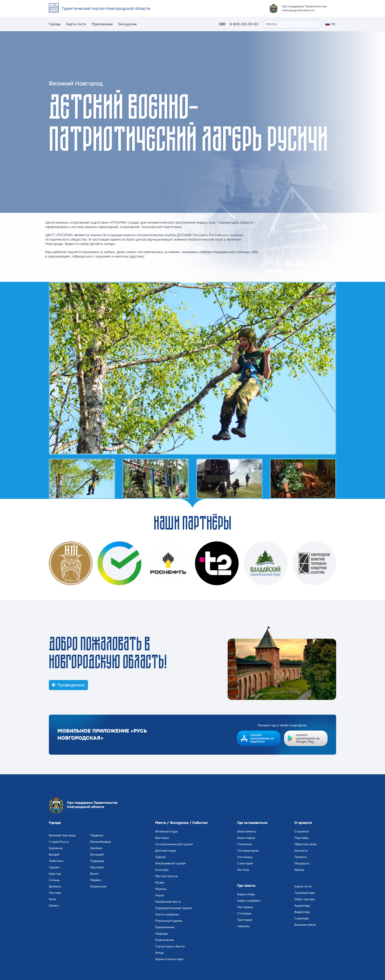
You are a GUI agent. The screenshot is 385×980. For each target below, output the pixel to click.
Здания (160, 857)
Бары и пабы (246, 894)
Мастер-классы (166, 876)
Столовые (244, 913)
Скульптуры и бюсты (170, 946)
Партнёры (302, 838)
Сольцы (54, 880)
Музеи (160, 883)
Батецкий (97, 855)
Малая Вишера (101, 842)
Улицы (159, 953)
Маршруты (302, 863)
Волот (94, 874)
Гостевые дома (248, 851)
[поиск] (292, 24)
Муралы (161, 889)
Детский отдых (166, 851)
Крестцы (55, 874)
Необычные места (168, 902)
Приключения (165, 927)
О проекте (302, 831)
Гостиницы (245, 857)
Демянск (55, 886)
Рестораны (245, 907)
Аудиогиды (302, 906)
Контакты (301, 851)
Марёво (96, 880)
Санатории (245, 863)
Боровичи (56, 848)
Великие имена (305, 925)
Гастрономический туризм (174, 844)
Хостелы (243, 870)
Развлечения (164, 940)
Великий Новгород (62, 835)
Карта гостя (76, 24)
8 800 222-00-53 (244, 24)
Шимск (54, 906)
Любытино (56, 861)
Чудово (54, 867)
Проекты (301, 857)
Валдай (54, 855)
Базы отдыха (246, 838)
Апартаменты (247, 831)
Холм (52, 899)
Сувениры (302, 918)
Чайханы (243, 926)
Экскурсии (127, 24)
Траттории (245, 920)
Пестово (55, 893)
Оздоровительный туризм (173, 908)
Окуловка (97, 867)
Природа (161, 934)
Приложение (102, 24)
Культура (162, 870)
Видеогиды (302, 912)
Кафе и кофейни (249, 901)
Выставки (162, 838)
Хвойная (96, 848)
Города (55, 24)
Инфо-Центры (304, 899)
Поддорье (97, 861)
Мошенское (98, 886)
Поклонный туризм (169, 921)
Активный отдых (167, 831)
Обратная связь (306, 844)
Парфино (97, 835)
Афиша (299, 870)
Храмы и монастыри (169, 959)
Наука (160, 895)
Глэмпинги (245, 844)
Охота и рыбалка (167, 914)
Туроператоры (305, 893)
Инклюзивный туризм (170, 863)
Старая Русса (59, 842)
